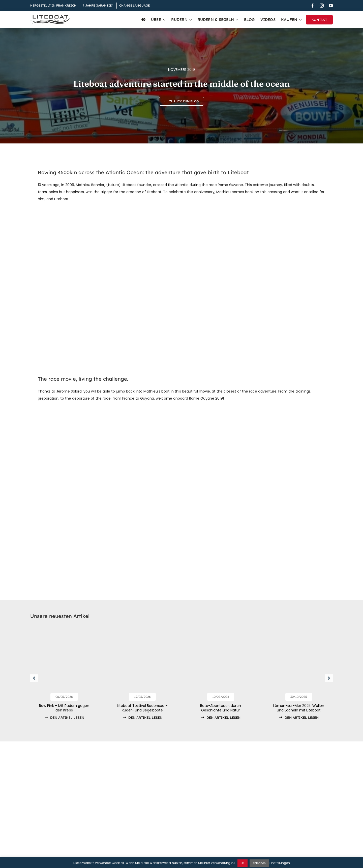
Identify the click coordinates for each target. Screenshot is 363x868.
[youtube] (331, 6)
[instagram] (322, 6)
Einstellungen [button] (280, 863)
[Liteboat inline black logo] (50, 17)
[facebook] (313, 6)
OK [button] (243, 863)
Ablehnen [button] (259, 863)
